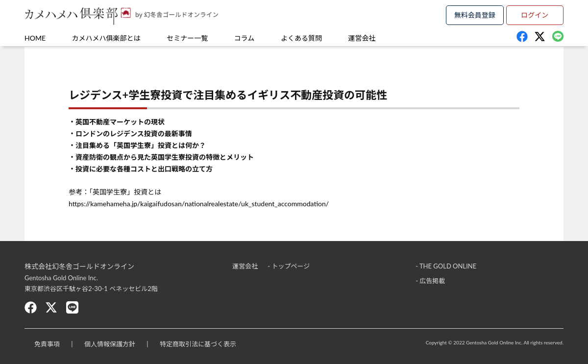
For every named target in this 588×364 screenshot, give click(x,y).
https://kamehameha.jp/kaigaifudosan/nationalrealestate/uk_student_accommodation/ (199, 204)
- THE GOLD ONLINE (446, 266)
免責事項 (47, 344)
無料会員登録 (475, 15)
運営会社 (362, 38)
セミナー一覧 (187, 38)
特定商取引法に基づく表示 (198, 344)
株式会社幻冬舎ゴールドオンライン (79, 266)
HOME (35, 38)
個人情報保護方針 (110, 344)
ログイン (535, 15)
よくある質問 (301, 38)
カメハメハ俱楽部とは (106, 38)
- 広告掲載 (430, 281)
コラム (245, 38)
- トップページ (289, 266)
